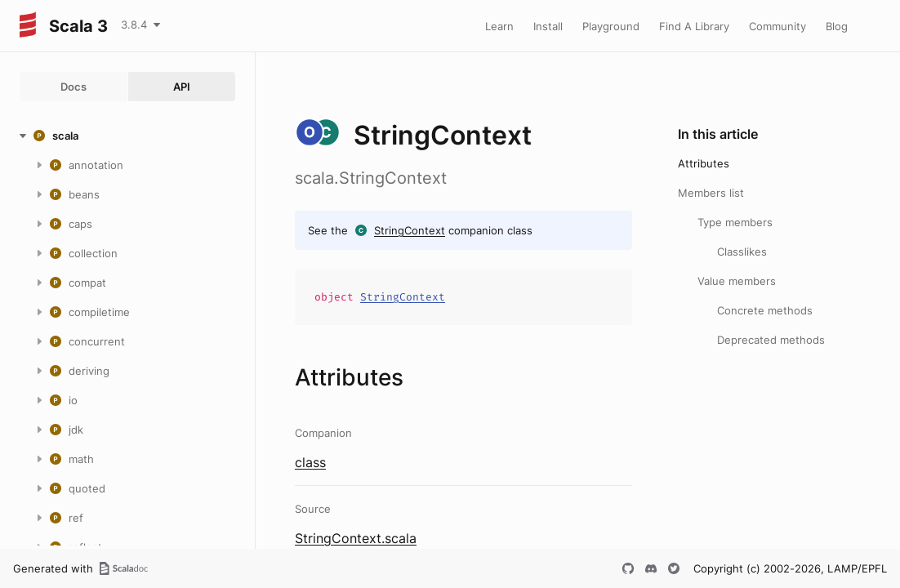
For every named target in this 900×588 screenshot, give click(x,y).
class (310, 462)
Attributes (704, 163)
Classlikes (742, 252)
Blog (837, 26)
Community (777, 26)
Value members (737, 281)
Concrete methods (765, 310)
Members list (711, 193)
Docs (74, 87)
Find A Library (694, 26)
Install (548, 26)
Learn (499, 26)
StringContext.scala (356, 538)
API (182, 87)
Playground (611, 26)
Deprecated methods (771, 340)
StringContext (410, 230)
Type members (735, 222)
